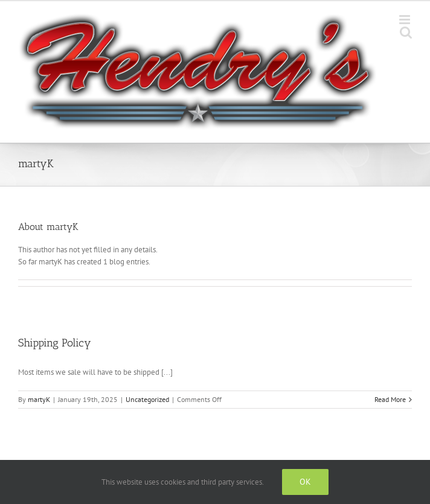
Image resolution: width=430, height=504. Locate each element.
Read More (390, 399)
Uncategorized (147, 399)
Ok (305, 482)
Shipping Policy (55, 343)
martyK (39, 399)
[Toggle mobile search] (406, 32)
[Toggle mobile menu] (406, 20)
